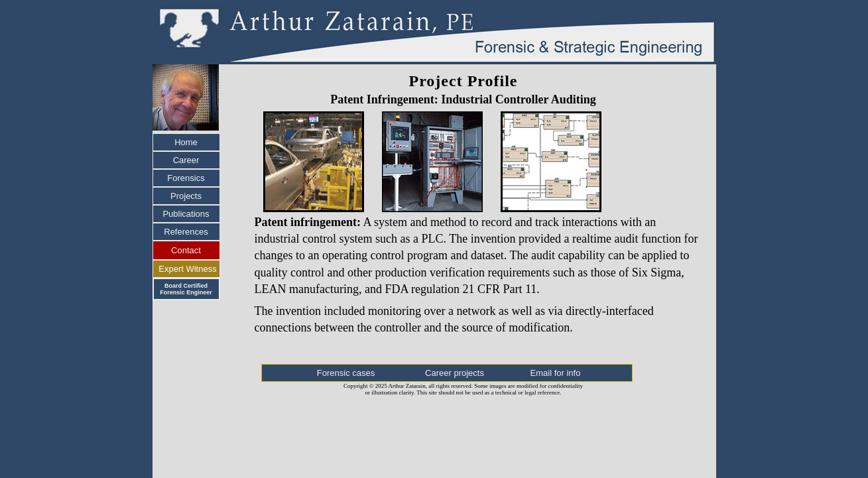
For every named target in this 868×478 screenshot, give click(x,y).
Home (186, 142)
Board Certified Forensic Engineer (186, 289)
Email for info (556, 373)
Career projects (455, 373)
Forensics (186, 178)
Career (186, 160)
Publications (186, 214)
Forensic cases (346, 373)
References (186, 232)
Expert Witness (187, 269)
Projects (186, 196)
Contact (186, 250)
